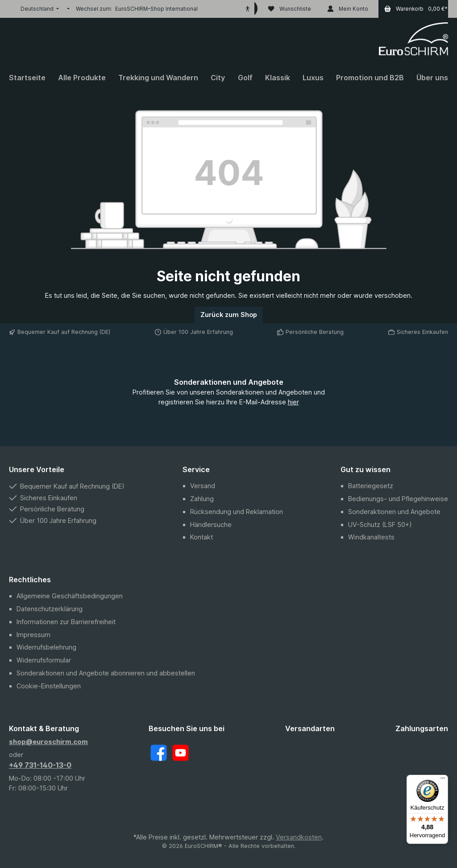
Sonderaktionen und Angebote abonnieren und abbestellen (106, 673)
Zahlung (202, 499)
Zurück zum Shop (229, 315)
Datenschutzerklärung (50, 609)
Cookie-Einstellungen (49, 686)
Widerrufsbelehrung (46, 647)
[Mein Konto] (348, 9)
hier (293, 402)
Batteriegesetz (371, 486)
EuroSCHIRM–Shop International (156, 9)
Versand (203, 486)
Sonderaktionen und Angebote (394, 512)
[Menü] (443, 780)
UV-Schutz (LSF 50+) (380, 525)
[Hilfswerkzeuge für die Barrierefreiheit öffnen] (247, 9)
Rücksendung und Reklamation (237, 512)
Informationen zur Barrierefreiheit (66, 622)
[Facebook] (159, 753)
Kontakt (201, 537)
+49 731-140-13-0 (40, 765)
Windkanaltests (371, 537)
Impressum (33, 635)
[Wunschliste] (289, 9)
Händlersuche (211, 525)
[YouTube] (181, 753)
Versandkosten (299, 837)
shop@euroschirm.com (48, 742)
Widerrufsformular (44, 660)
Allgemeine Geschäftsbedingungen (70, 596)
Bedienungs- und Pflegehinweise (398, 499)
